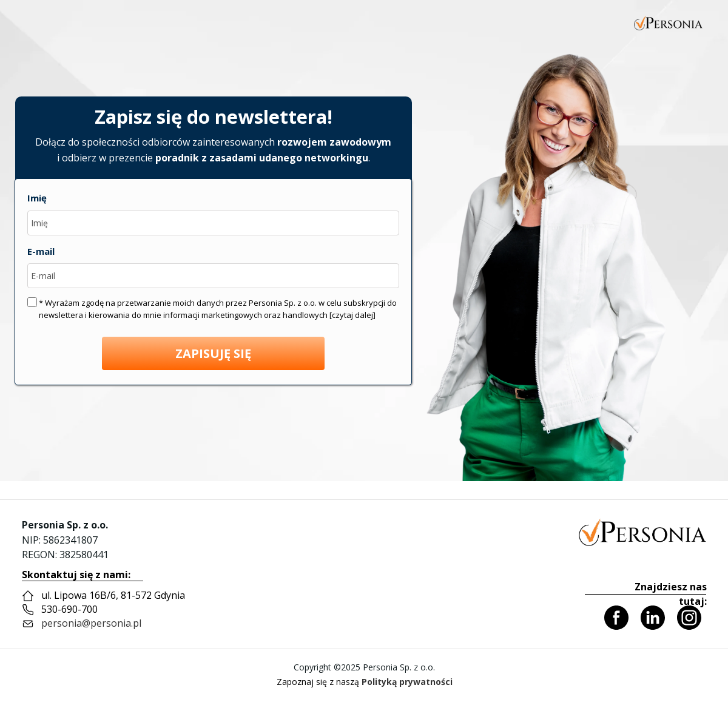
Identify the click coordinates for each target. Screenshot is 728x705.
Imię (37, 198)
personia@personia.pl (91, 623)
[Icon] (616, 618)
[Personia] (642, 532)
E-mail (41, 251)
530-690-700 (69, 609)
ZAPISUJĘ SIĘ (213, 353)
